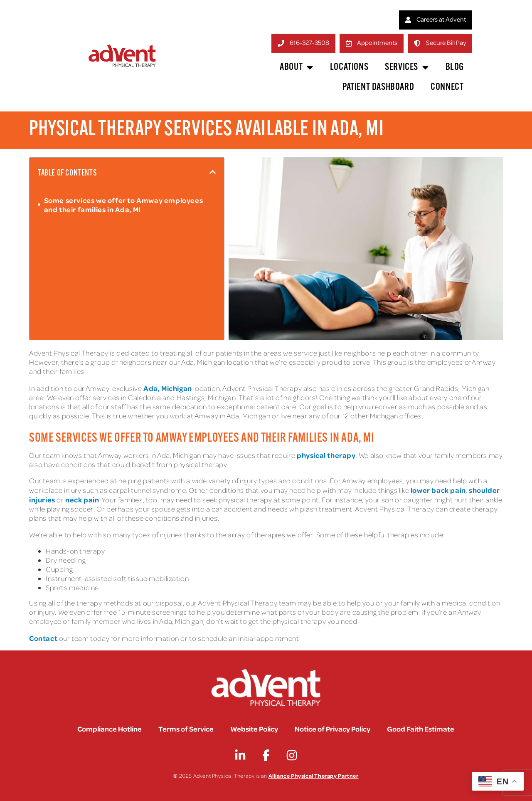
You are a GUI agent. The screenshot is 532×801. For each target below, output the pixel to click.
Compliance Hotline (110, 729)
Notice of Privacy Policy (332, 729)
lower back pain (438, 490)
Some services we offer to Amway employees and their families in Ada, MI (124, 205)
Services (407, 67)
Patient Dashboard (378, 87)
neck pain (82, 499)
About (297, 67)
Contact (43, 638)
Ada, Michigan (168, 388)
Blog (455, 67)
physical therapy (325, 455)
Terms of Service (186, 729)
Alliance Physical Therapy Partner (314, 775)
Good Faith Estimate (421, 729)
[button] (213, 172)
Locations (349, 67)
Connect (447, 87)
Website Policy (254, 729)
